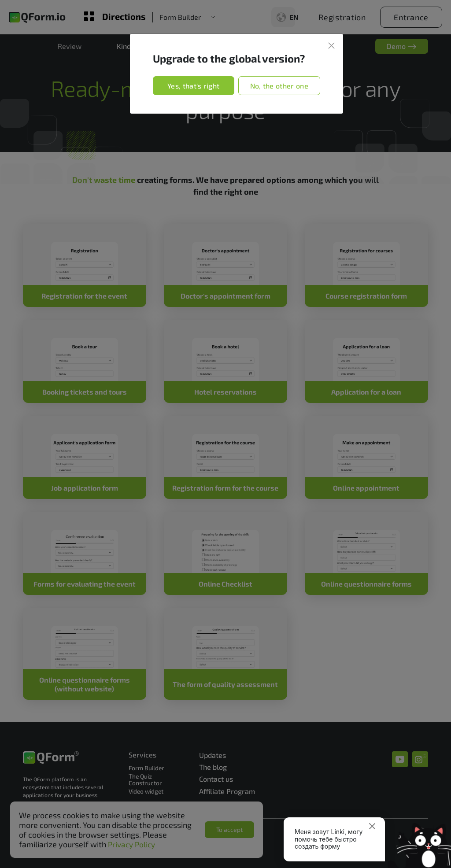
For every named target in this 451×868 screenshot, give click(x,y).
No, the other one (279, 86)
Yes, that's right (193, 86)
